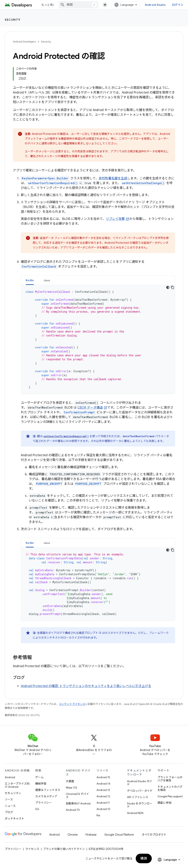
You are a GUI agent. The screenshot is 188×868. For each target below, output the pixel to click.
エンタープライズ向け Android (17, 785)
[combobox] (78, 5)
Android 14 (103, 784)
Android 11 (103, 803)
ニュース (10, 806)
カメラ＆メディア (46, 796)
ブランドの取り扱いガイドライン (64, 849)
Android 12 (103, 796)
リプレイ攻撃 (115, 219)
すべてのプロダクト (154, 835)
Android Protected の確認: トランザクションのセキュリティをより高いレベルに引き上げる (86, 686)
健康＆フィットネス (48, 790)
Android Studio (155, 5)
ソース (9, 799)
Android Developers (24, 42)
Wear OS (71, 788)
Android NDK (135, 813)
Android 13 (103, 790)
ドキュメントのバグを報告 (170, 788)
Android (10, 777)
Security (12, 20)
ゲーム (39, 777)
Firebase (91, 835)
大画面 (70, 781)
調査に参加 (164, 803)
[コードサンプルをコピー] (173, 287)
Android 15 (103, 777)
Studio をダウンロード (140, 805)
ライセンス (32, 849)
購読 (144, 858)
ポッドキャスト (14, 819)
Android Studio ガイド (140, 783)
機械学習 (41, 784)
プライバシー (44, 803)
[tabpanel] (98, 339)
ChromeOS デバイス (77, 796)
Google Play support (170, 796)
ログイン (178, 5)
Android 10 (103, 809)
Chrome (73, 835)
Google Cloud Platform (119, 835)
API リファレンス (138, 797)
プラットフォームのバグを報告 (170, 779)
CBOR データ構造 (90, 408)
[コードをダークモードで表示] (168, 287)
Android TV (73, 810)
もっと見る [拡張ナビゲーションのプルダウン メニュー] (48, 5)
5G (37, 809)
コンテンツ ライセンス (72, 704)
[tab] (30, 280)
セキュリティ (13, 793)
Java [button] (47, 280)
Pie (98, 815)
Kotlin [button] (30, 280)
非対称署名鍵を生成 (113, 178)
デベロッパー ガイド (140, 791)
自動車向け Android (78, 803)
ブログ (9, 812)
